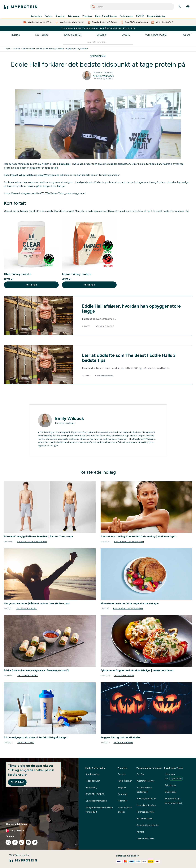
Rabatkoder (170, 785)
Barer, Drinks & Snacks (106, 16)
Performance (126, 16)
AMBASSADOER (98, 56)
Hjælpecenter (93, 781)
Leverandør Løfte (145, 838)
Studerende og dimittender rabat (173, 801)
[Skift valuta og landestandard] (39, 831)
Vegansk (122, 787)
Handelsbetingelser (146, 805)
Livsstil (126, 35)
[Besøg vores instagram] (8, 842)
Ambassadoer (29, 49)
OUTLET (140, 16)
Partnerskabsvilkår (145, 812)
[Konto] (180, 7)
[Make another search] (98, 42)
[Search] (94, 7)
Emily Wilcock (106, 326)
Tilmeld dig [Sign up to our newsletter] (17, 782)
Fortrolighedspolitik (146, 799)
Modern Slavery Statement (144, 790)
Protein (49, 16)
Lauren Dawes (106, 375)
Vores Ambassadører (156, 35)
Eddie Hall (65, 164)
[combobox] (132, 7)
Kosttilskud (42, 35)
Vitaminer (87, 16)
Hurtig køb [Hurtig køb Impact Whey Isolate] (89, 285)
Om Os (140, 774)
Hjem (8, 49)
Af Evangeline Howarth (32, 542)
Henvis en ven (174, 777)
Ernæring (60, 16)
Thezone (16, 49)
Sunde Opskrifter (72, 35)
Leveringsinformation (96, 801)
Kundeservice (92, 774)
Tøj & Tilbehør (125, 781)
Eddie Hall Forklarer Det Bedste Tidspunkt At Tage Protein (62, 49)
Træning (15, 35)
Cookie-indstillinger (17, 824)
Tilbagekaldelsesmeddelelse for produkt (99, 810)
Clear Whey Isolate (48, 175)
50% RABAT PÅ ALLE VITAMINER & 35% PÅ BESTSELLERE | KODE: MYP (98, 28)
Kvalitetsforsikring (146, 781)
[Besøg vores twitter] (35, 842)
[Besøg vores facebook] (15, 842)
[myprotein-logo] (21, 7)
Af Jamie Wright (123, 743)
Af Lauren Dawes (26, 609)
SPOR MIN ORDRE (95, 794)
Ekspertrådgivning (156, 16)
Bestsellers (36, 16)
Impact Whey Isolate (22, 175)
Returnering (91, 787)
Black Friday (170, 792)
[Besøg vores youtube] (28, 842)
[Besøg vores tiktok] (22, 842)
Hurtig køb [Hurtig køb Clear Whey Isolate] (31, 285)
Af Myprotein (25, 743)
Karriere (140, 832)
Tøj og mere (73, 16)
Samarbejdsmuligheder (148, 825)
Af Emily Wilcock (103, 76)
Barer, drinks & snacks (125, 810)
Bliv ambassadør (145, 818)
